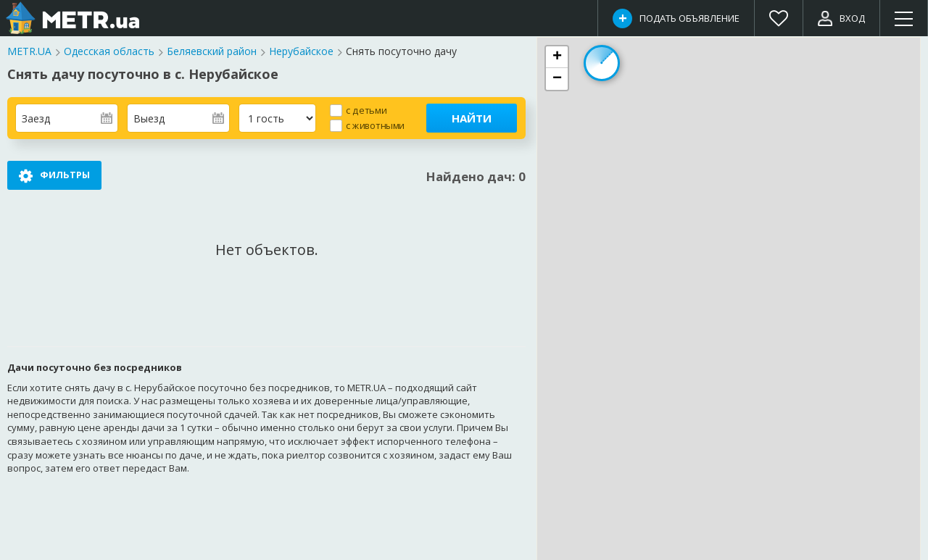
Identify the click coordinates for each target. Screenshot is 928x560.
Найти (472, 118)
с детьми (366, 110)
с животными (375, 125)
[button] (557, 57)
